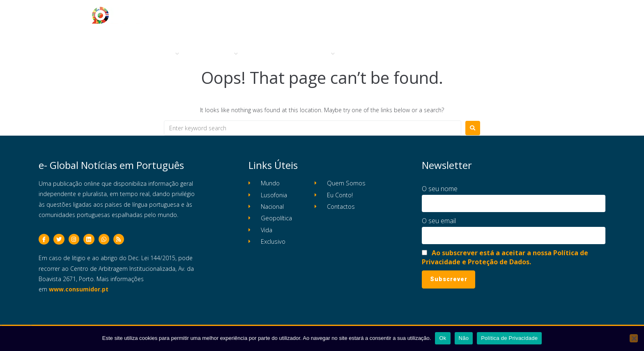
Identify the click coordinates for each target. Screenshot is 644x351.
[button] (164, 54)
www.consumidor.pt (79, 292)
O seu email (439, 221)
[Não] (634, 338)
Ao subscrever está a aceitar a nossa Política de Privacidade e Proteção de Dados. (505, 257)
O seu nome (440, 189)
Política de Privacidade (509, 338)
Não (464, 338)
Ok (443, 338)
